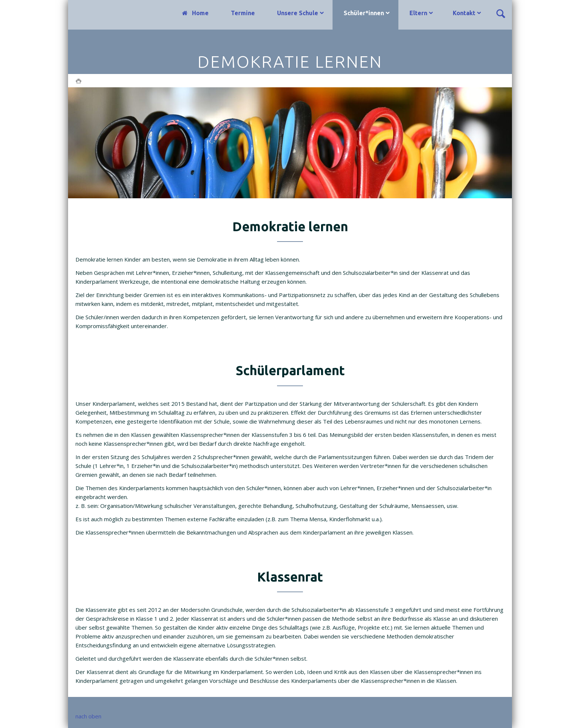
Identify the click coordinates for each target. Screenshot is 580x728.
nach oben (88, 716)
